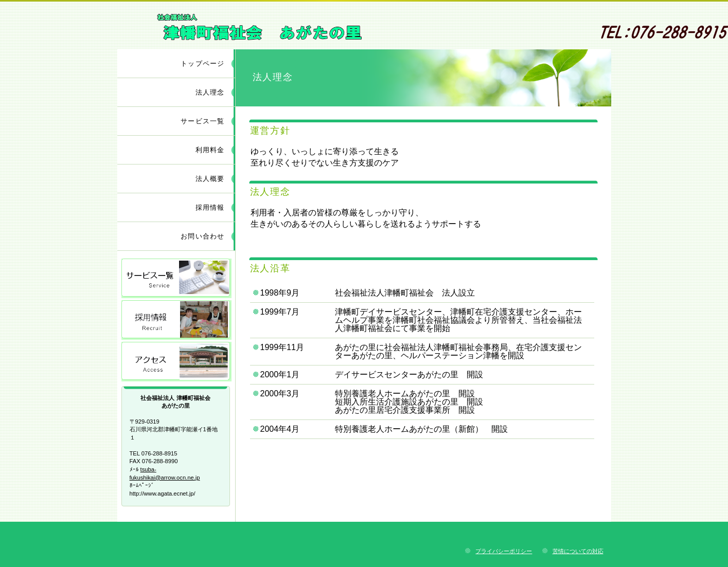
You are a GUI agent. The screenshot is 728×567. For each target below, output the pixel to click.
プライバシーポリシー (504, 551)
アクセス (176, 362)
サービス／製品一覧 (176, 278)
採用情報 (176, 320)
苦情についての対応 (578, 551)
